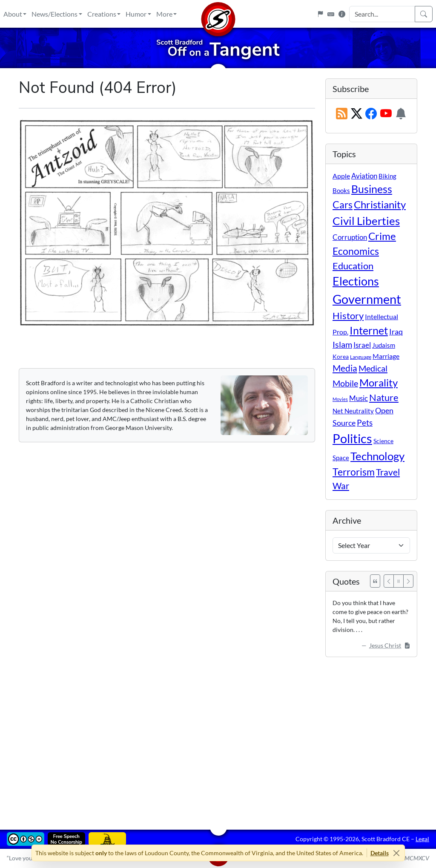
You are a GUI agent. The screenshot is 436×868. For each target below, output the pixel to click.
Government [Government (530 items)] (367, 299)
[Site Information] (342, 14)
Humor (136, 14)
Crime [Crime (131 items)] (382, 236)
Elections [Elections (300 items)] (356, 281)
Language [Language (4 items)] (361, 357)
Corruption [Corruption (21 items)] (350, 237)
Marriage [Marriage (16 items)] (386, 356)
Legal (422, 839)
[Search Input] (382, 14)
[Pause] (399, 581)
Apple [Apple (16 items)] (341, 176)
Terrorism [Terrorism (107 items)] (354, 472)
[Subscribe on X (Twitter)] (357, 114)
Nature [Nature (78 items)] (384, 397)
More (164, 14)
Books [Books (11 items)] (341, 190)
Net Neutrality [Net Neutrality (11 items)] (353, 411)
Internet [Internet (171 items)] (369, 330)
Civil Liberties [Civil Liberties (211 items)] (366, 221)
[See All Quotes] (375, 581)
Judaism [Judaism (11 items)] (384, 345)
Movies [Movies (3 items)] (340, 399)
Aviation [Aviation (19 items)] (364, 176)
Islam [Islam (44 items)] (342, 345)
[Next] (408, 581)
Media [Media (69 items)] (345, 368)
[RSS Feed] (342, 114)
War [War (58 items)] (341, 486)
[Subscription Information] (401, 114)
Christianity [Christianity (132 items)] (380, 205)
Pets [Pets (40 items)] (365, 422)
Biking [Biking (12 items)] (387, 176)
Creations (102, 14)
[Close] (397, 853)
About (13, 14)
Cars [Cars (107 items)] (343, 205)
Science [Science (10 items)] (383, 441)
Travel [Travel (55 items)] (388, 472)
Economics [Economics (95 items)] (356, 251)
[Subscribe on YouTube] (386, 114)
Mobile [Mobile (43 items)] (345, 383)
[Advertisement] (218, 737)
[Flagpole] (320, 14)
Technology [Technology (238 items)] (377, 456)
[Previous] (389, 581)
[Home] (218, 14)
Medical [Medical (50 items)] (373, 368)
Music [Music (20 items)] (359, 398)
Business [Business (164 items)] (372, 189)
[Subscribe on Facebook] (371, 114)
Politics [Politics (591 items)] (352, 438)
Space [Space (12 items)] (341, 458)
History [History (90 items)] (348, 316)
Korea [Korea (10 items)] (341, 356)
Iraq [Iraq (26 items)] (396, 332)
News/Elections (54, 14)
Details (380, 853)
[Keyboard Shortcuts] (331, 14)
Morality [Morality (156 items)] (379, 382)
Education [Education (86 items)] (353, 266)
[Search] (424, 14)
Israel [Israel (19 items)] (362, 345)
